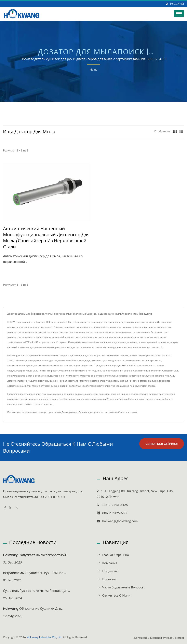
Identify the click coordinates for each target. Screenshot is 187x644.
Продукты (110, 571)
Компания (110, 563)
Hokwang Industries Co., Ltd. (44, 637)
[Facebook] (5, 508)
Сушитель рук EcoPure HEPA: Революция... (36, 591)
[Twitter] (10, 508)
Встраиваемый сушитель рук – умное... (34, 573)
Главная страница (116, 555)
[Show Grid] (175, 131)
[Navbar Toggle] (179, 14)
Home (93, 69)
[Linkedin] (16, 508)
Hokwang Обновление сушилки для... (33, 609)
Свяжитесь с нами (116, 595)
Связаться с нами (128, 412)
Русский (177, 4)
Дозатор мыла (69, 412)
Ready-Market (175, 638)
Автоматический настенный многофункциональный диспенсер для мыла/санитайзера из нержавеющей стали (46, 238)
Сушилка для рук (88, 412)
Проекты (109, 579)
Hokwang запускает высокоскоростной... (36, 555)
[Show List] (181, 131)
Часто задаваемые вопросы (123, 587)
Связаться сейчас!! (162, 444)
